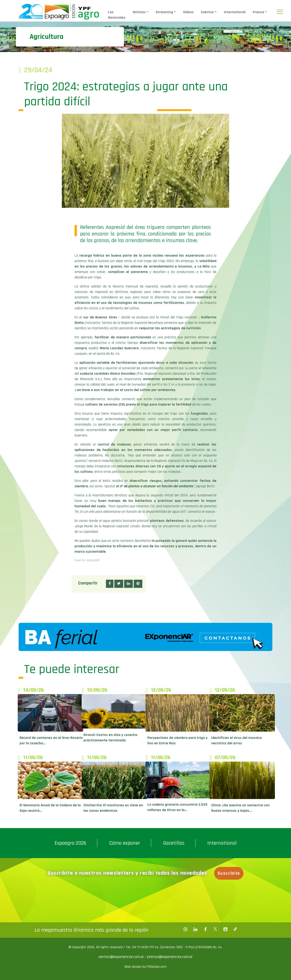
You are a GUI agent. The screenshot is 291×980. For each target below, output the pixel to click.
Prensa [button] (258, 12)
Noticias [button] (139, 12)
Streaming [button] (164, 12)
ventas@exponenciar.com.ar (122, 957)
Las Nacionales (117, 15)
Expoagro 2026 (70, 843)
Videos (188, 12)
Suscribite (230, 873)
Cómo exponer (125, 843)
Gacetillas (174, 843)
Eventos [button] (207, 12)
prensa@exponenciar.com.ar (170, 957)
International (235, 12)
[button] (110, 584)
